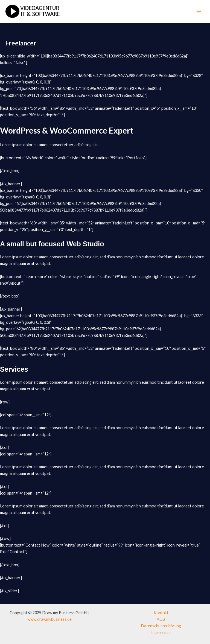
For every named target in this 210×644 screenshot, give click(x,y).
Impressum (161, 632)
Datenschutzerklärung (161, 626)
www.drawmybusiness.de (49, 619)
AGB (161, 619)
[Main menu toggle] (199, 11)
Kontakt (161, 613)
